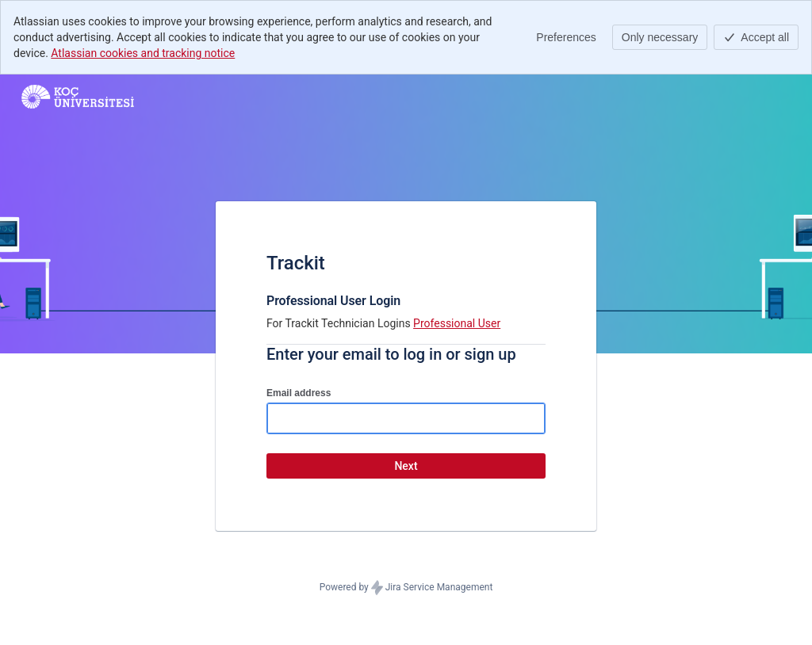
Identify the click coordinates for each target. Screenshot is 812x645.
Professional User (457, 323)
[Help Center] (78, 97)
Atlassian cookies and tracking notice (143, 53)
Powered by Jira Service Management (406, 588)
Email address (299, 393)
